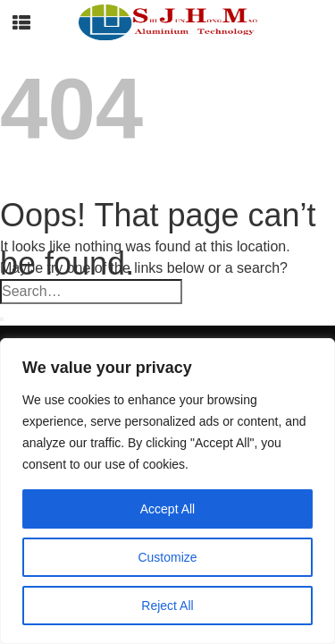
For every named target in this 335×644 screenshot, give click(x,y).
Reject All (167, 606)
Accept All (167, 509)
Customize (167, 557)
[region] (167, 491)
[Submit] (2, 319)
